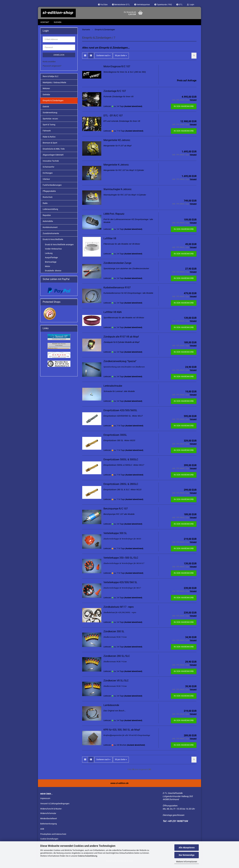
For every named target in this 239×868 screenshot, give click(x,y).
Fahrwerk (47, 134)
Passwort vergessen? (52, 69)
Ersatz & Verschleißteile (53, 242)
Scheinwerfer (48, 170)
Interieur (46, 182)
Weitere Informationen (187, 862)
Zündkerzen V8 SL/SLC (116, 684)
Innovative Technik (51, 164)
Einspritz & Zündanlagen (53, 104)
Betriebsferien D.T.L (121, 5)
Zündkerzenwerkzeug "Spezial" (120, 364)
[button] (85, 59)
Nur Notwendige (187, 855)
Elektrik (46, 110)
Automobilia (48, 224)
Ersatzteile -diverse (53, 274)
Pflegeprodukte (49, 194)
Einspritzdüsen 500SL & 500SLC (121, 463)
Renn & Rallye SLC (51, 79)
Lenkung (49, 256)
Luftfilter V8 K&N (112, 315)
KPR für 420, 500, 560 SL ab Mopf (122, 733)
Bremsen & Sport (50, 146)
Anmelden (59, 58)
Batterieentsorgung (48, 827)
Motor (47, 269)
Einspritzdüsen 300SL (115, 438)
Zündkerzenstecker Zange (117, 266)
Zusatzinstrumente (51, 236)
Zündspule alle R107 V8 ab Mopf (121, 340)
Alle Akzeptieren (187, 848)
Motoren (46, 91)
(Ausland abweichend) (133, 109)
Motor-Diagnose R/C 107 (117, 69)
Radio (45, 206)
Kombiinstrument (50, 230)
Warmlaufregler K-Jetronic (118, 192)
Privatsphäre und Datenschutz (53, 837)
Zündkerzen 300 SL (114, 634)
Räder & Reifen (49, 140)
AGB (42, 832)
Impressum (45, 801)
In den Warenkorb (184, 109)
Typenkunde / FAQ (163, 5)
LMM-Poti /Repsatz (114, 217)
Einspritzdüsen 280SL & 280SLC (121, 487)
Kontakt (45, 22)
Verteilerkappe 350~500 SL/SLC (121, 561)
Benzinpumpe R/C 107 (116, 512)
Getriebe (46, 98)
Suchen (58, 22)
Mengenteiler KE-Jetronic (117, 143)
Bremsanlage (51, 265)
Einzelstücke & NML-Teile (54, 152)
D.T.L (179, 5)
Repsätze (47, 218)
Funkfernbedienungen (52, 188)
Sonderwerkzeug (50, 116)
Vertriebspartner (142, 5)
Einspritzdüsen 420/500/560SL (120, 413)
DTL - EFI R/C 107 (113, 119)
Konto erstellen (49, 65)
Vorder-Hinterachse (53, 252)
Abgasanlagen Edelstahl (53, 158)
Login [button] (191, 5)
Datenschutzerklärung (88, 856)
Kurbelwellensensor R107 (117, 291)
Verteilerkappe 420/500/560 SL (120, 585)
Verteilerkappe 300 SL (115, 536)
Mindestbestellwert (49, 822)
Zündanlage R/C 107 (115, 94)
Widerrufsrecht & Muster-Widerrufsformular (51, 814)
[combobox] (103, 59)
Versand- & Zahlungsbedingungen (55, 807)
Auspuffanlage (51, 261)
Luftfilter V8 (110, 241)
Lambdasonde (111, 708)
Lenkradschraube (113, 389)
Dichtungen (48, 176)
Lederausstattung (50, 212)
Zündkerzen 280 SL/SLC (117, 659)
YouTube (103, 5)
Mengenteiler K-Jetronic (116, 168)
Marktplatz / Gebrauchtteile (54, 86)
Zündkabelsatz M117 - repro (119, 610)
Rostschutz (48, 200)
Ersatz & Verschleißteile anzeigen (59, 248)
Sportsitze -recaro (50, 122)
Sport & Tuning (49, 128)
